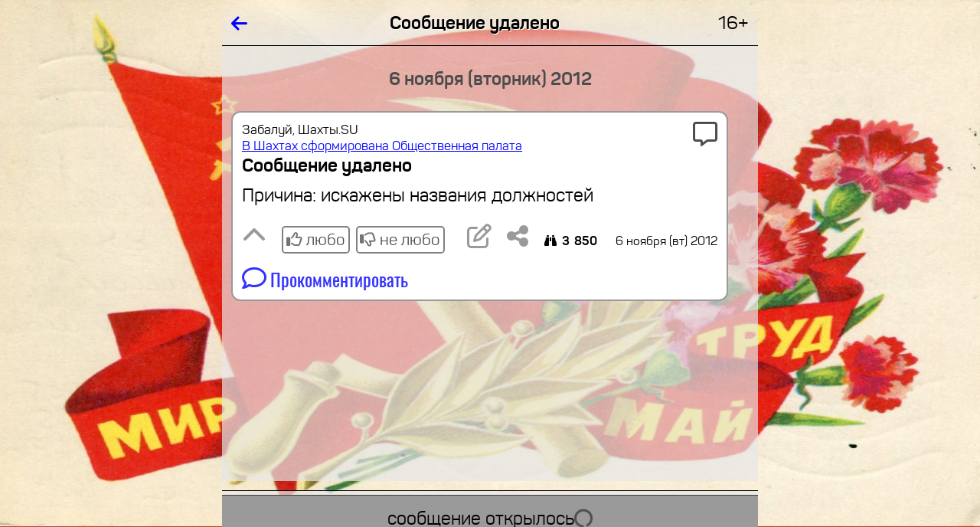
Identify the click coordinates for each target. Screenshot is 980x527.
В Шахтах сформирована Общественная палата (382, 146)
